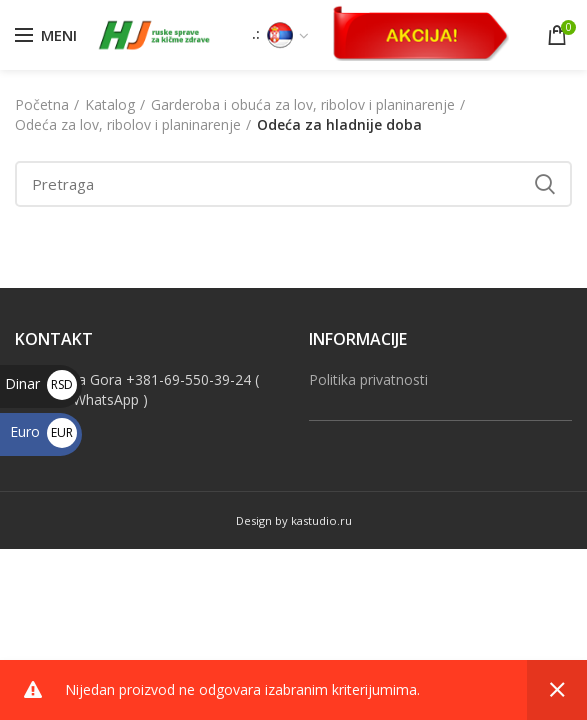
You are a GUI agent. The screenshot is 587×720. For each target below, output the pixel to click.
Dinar (41, 383)
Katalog (110, 104)
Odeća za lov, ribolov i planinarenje (128, 124)
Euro (43, 431)
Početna (42, 104)
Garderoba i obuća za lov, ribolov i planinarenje (303, 104)
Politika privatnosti (368, 379)
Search (545, 184)
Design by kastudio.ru (294, 520)
